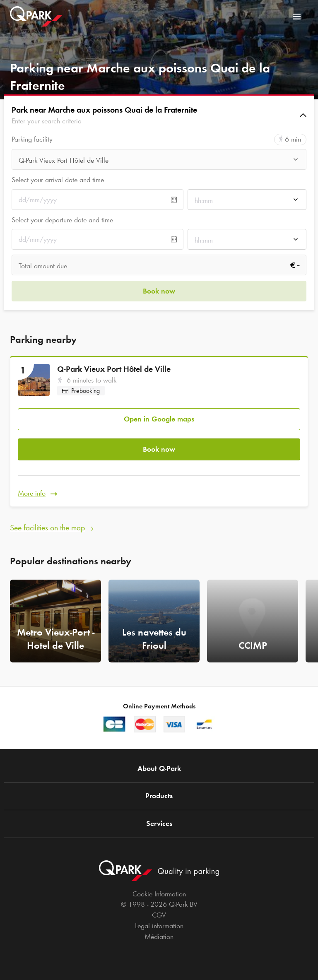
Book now (159, 449)
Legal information (159, 926)
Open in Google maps (159, 419)
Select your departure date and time (62, 220)
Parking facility (32, 139)
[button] (159, 115)
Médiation (159, 937)
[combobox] (159, 162)
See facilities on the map (47, 527)
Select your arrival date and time (58, 180)
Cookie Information (159, 894)
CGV (159, 915)
